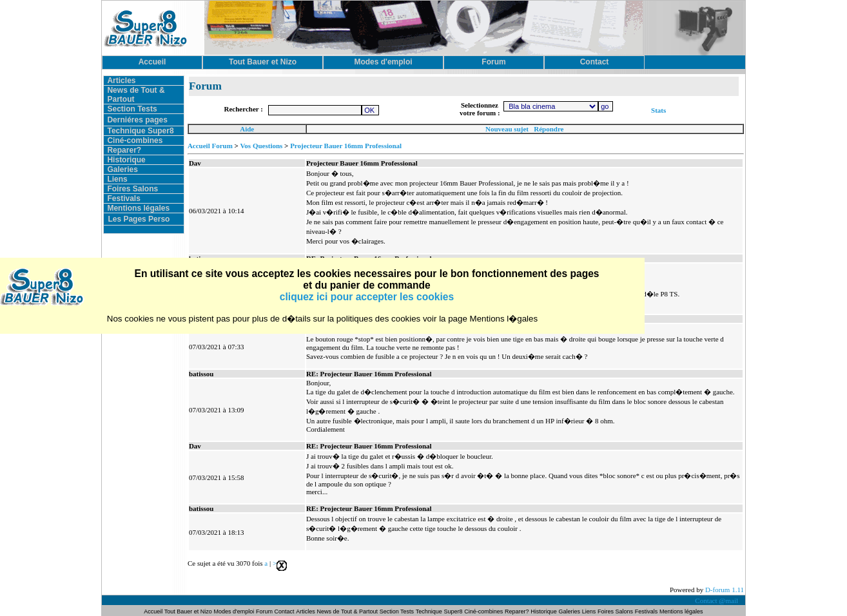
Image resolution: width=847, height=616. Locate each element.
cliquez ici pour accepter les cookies (367, 297)
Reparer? (124, 150)
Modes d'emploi (234, 611)
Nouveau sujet (507, 129)
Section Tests (132, 109)
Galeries (122, 169)
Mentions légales (138, 208)
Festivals (123, 198)
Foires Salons (132, 189)
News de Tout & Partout (347, 611)
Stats (658, 110)
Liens (117, 179)
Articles (121, 81)
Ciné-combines (135, 140)
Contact (285, 611)
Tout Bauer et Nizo (188, 611)
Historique (126, 160)
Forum (265, 611)
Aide (247, 129)
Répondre (549, 129)
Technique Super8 (140, 131)
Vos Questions (261, 146)
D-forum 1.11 (725, 590)
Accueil (154, 611)
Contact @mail (717, 601)
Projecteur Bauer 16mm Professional (346, 146)
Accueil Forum (210, 146)
